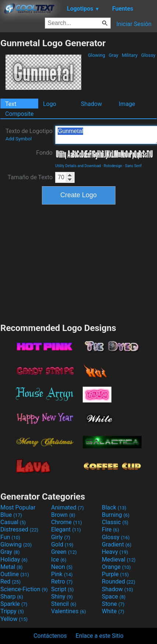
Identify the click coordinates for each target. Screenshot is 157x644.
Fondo (44, 153)
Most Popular (18, 507)
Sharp (12, 597)
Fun (10, 537)
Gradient (117, 544)
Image (127, 104)
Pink (62, 574)
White (113, 611)
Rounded (119, 582)
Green (64, 552)
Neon (62, 567)
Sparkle (14, 604)
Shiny (62, 597)
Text (11, 104)
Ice (59, 560)
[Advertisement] (79, 263)
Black (114, 507)
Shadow (91, 104)
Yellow (14, 619)
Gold (62, 544)
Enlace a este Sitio (100, 636)
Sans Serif (133, 166)
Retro (62, 582)
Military (130, 55)
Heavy (115, 552)
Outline (15, 574)
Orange (116, 567)
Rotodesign (113, 166)
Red (10, 582)
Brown (63, 515)
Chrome (67, 522)
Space (114, 597)
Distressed (19, 529)
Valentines (69, 611)
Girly (61, 537)
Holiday (14, 560)
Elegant (66, 529)
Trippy (12, 611)
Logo (50, 104)
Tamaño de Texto (30, 177)
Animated (67, 507)
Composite (19, 114)
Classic (115, 522)
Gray (113, 55)
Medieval (119, 560)
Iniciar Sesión (134, 24)
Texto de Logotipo (29, 135)
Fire (110, 529)
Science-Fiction (24, 589)
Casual (13, 522)
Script (63, 589)
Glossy (148, 55)
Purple (115, 574)
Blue (11, 515)
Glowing (97, 55)
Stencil (64, 604)
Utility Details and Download (78, 166)
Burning (116, 515)
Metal (12, 567)
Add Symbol (19, 139)
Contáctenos (50, 636)
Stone (113, 604)
